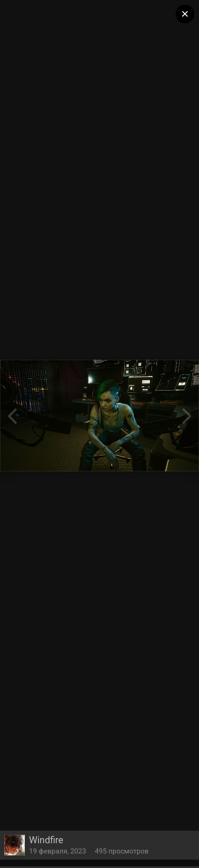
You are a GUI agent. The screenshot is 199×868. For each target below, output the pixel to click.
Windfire (46, 840)
